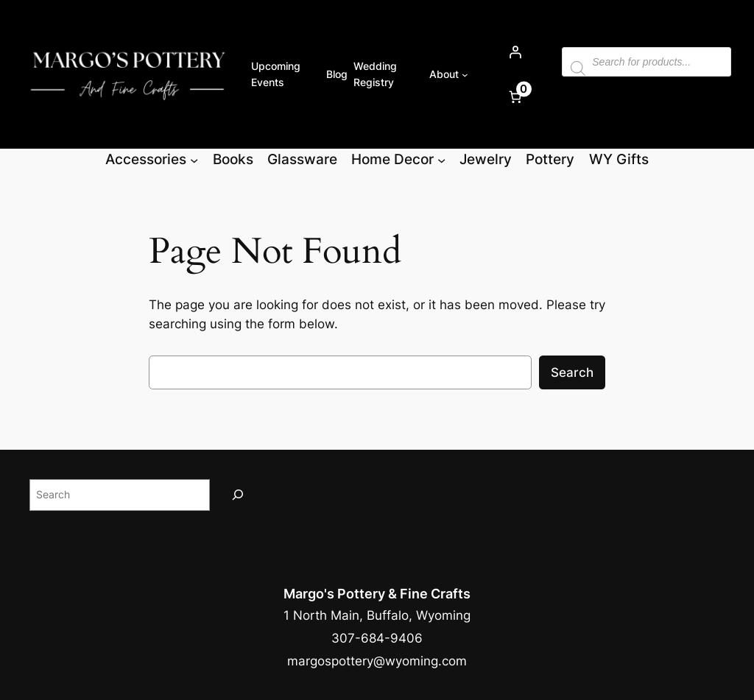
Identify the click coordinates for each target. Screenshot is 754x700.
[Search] (238, 495)
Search (572, 372)
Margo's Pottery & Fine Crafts (377, 594)
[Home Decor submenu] (441, 159)
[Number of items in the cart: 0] (515, 97)
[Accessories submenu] (194, 159)
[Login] (515, 52)
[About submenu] (465, 75)
